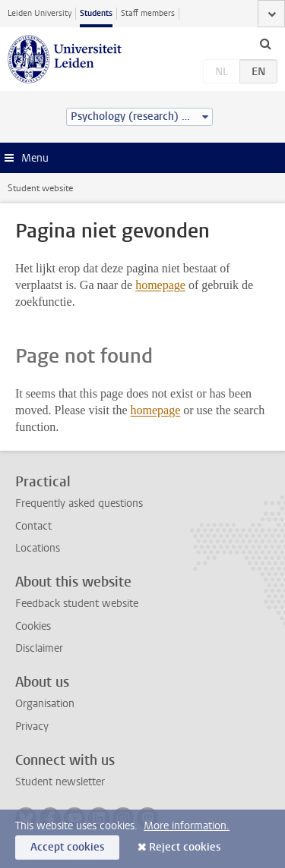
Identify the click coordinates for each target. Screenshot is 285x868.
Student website (40, 188)
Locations (38, 548)
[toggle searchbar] (265, 43)
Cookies (33, 626)
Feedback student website (77, 604)
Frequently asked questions (79, 503)
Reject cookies (185, 847)
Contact (33, 526)
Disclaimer (39, 648)
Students (96, 13)
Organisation (45, 704)
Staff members (148, 13)
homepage (160, 285)
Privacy (32, 726)
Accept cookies (67, 847)
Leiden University (40, 13)
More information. (187, 826)
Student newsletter (60, 782)
